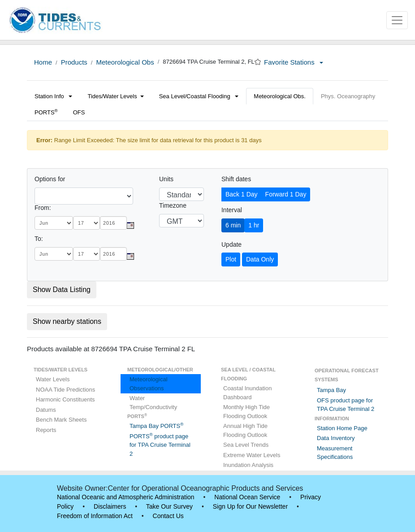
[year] (113, 223)
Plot (231, 259)
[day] (86, 223)
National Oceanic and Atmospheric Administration (126, 497)
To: (39, 239)
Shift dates (236, 179)
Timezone (173, 205)
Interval (232, 210)
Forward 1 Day (286, 194)
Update (231, 244)
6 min (233, 225)
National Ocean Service (247, 497)
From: (43, 208)
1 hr (254, 225)
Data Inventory (336, 438)
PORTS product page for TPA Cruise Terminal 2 (160, 445)
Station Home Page (342, 428)
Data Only (260, 259)
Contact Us (168, 516)
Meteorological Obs (125, 62)
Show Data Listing (62, 290)
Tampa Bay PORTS (156, 426)
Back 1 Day (242, 194)
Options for (50, 179)
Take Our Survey (169, 506)
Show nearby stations (67, 321)
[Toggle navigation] (397, 20)
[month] (54, 223)
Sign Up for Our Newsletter (250, 506)
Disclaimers (110, 506)
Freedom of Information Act (95, 516)
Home (43, 62)
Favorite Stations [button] (294, 62)
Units (166, 179)
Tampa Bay (331, 390)
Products (74, 62)
